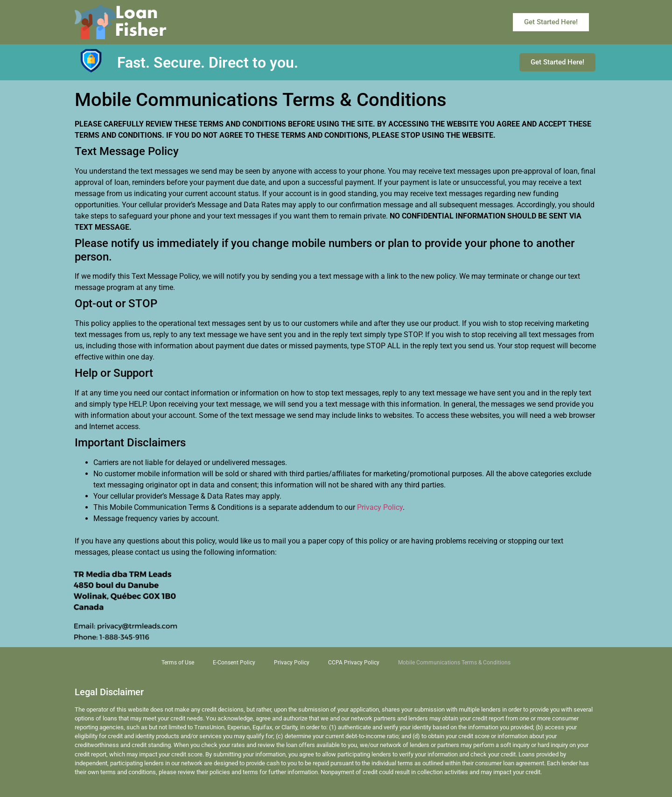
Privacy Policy (380, 507)
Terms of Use (178, 663)
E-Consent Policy (234, 663)
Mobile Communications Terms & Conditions (454, 663)
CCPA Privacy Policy (354, 663)
